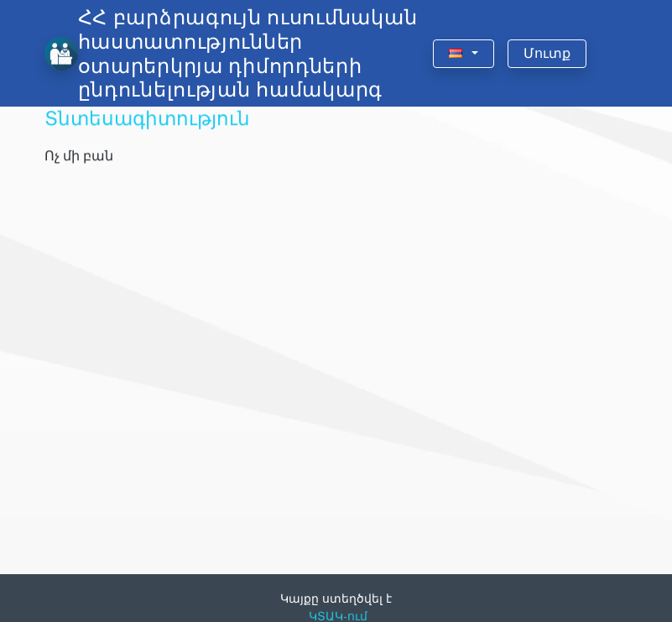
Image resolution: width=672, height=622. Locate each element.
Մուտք (547, 53)
